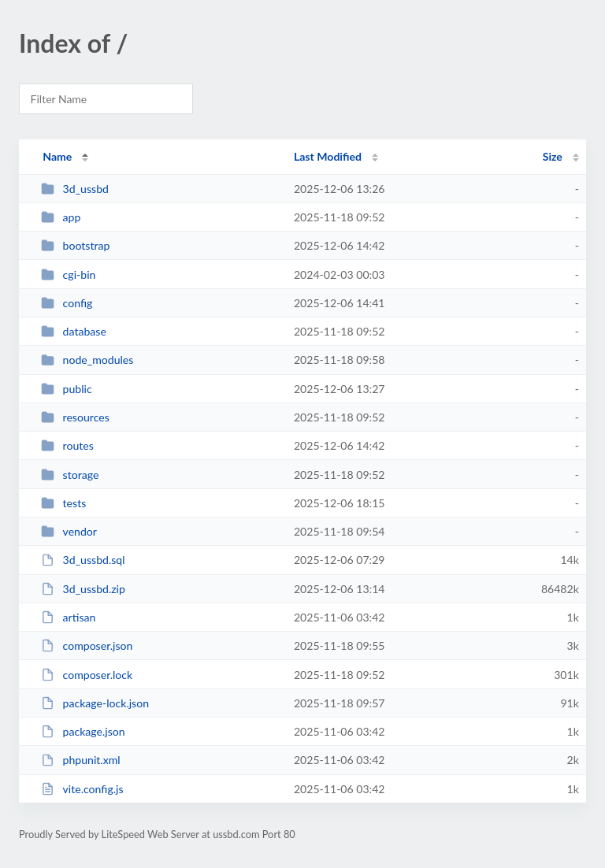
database (74, 331)
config (67, 303)
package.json (83, 731)
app (61, 217)
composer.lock (87, 675)
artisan (68, 617)
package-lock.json (95, 703)
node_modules (87, 360)
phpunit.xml (80, 760)
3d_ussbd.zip (83, 589)
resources (75, 417)
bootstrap (75, 245)
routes (67, 445)
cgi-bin (68, 274)
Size (553, 156)
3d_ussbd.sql (83, 560)
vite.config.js (82, 789)
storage (70, 475)
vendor (69, 531)
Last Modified (328, 156)
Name (57, 156)
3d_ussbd (75, 189)
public (66, 389)
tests (63, 503)
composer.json (87, 645)
